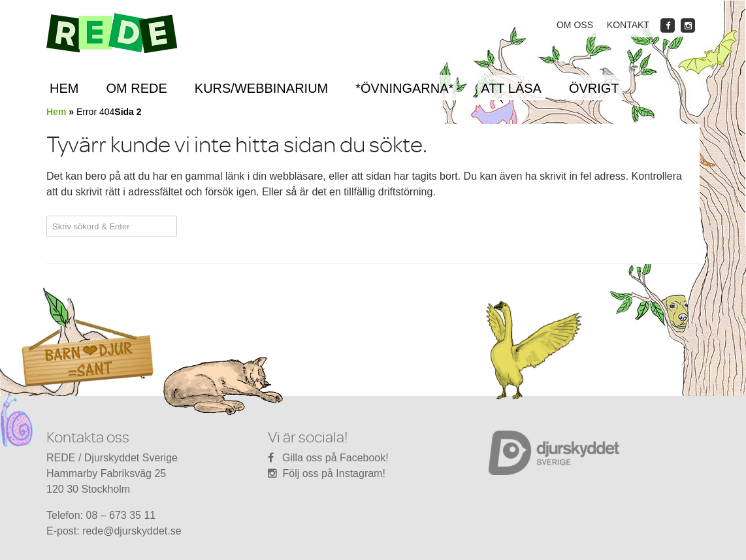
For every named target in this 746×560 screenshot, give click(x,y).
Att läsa (511, 88)
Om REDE (136, 88)
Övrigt (594, 88)
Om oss (575, 25)
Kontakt (628, 25)
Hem (64, 88)
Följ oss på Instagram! (333, 473)
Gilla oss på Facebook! (335, 458)
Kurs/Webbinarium (261, 88)
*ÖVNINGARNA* (404, 88)
